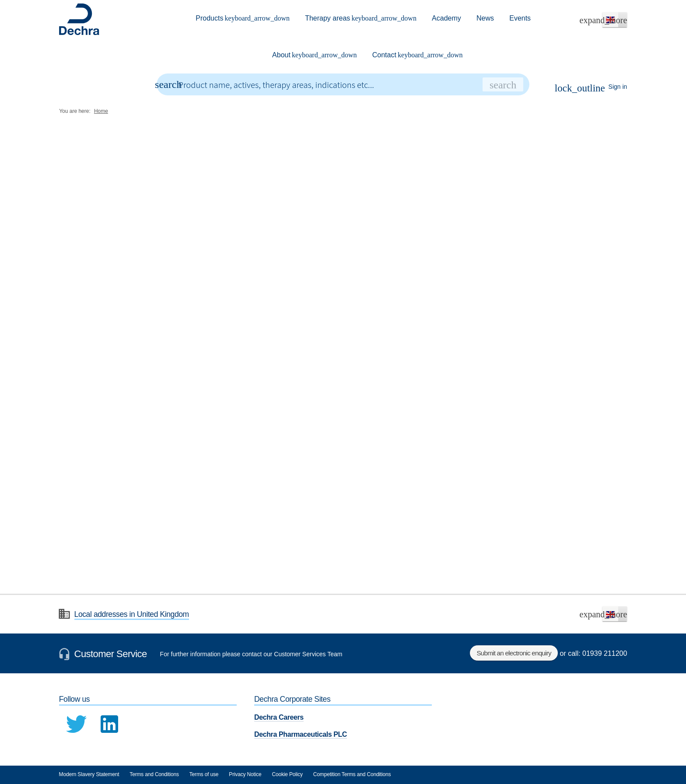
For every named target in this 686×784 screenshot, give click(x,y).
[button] (615, 20)
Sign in (591, 88)
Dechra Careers (279, 717)
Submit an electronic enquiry (514, 653)
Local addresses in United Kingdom (132, 614)
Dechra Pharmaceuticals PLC (301, 734)
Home (101, 111)
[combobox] (343, 84)
